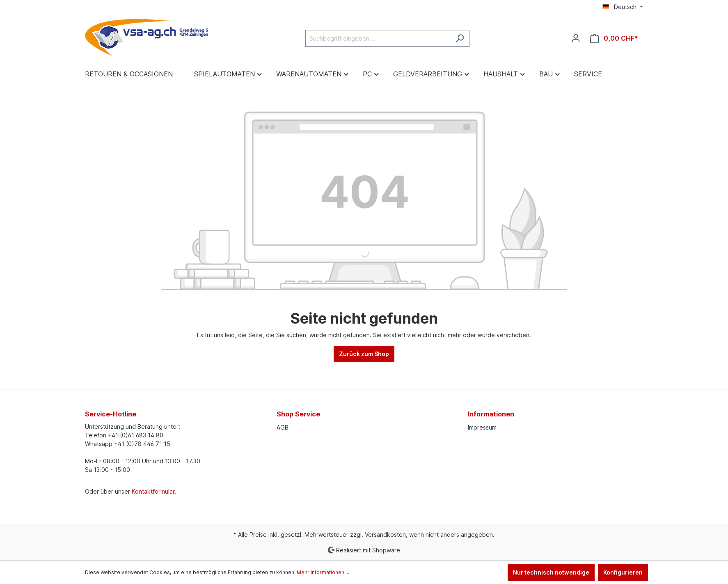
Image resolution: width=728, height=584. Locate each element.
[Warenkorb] (614, 38)
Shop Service (298, 414)
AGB (283, 427)
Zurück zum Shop (364, 354)
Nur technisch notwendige (551, 572)
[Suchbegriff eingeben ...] (378, 38)
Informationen (491, 414)
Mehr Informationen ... (323, 572)
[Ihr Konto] (576, 38)
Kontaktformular (153, 491)
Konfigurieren (623, 572)
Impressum (482, 427)
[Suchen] (460, 38)
